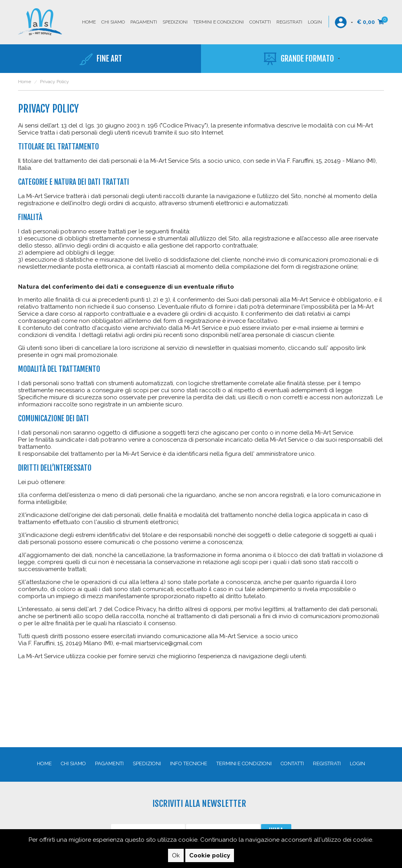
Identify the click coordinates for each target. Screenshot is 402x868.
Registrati (289, 22)
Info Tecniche (189, 763)
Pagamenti (144, 22)
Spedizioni (175, 22)
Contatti (260, 22)
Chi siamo (113, 22)
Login (315, 22)
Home (89, 22)
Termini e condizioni (218, 22)
